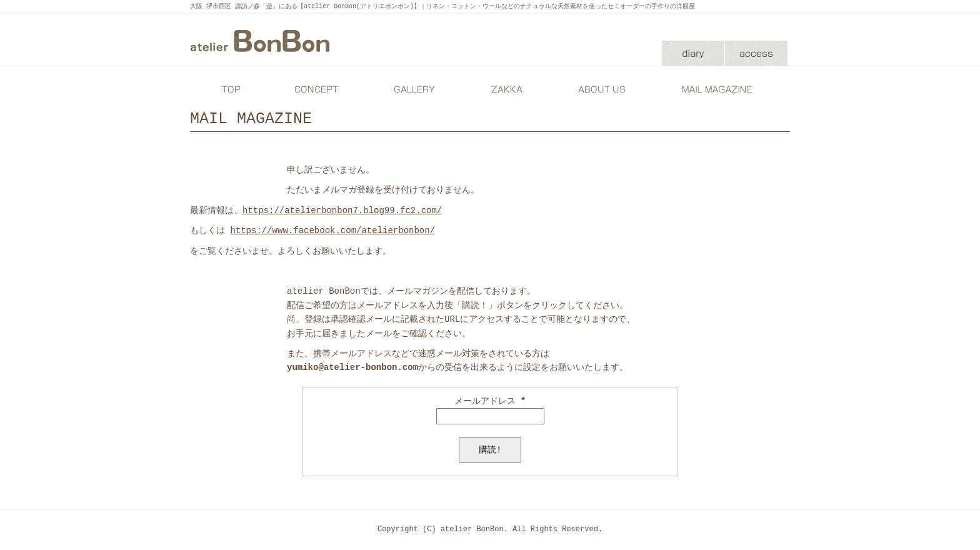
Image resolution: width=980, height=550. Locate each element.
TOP (231, 89)
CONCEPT (318, 89)
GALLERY (412, 89)
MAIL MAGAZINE (718, 89)
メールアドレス (490, 401)
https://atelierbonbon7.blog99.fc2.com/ (342, 210)
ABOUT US (599, 89)
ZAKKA (506, 89)
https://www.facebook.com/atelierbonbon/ (332, 230)
